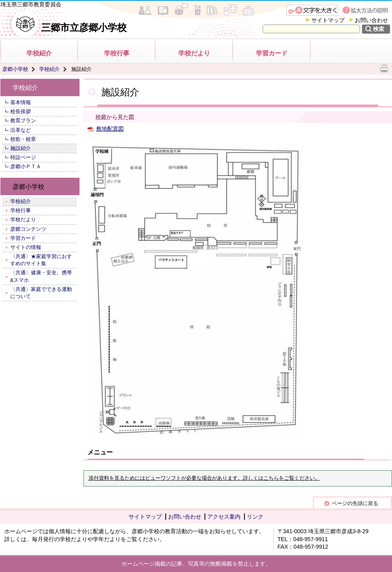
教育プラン (23, 121)
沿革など (21, 130)
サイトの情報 (26, 247)
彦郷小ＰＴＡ (26, 166)
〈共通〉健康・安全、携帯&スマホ (41, 276)
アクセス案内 (224, 517)
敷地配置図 (110, 129)
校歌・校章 (23, 139)
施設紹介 (21, 148)
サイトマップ (328, 20)
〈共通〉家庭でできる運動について (41, 293)
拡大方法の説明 (366, 10)
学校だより (194, 53)
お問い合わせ (371, 20)
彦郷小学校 (15, 69)
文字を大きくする (312, 10)
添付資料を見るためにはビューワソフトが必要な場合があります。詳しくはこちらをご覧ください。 (204, 478)
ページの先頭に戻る (355, 503)
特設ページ (23, 157)
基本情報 (21, 102)
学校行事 (117, 53)
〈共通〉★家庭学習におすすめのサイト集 (41, 260)
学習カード (272, 53)
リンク (255, 517)
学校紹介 (39, 53)
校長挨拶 (21, 111)
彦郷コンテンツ (28, 229)
